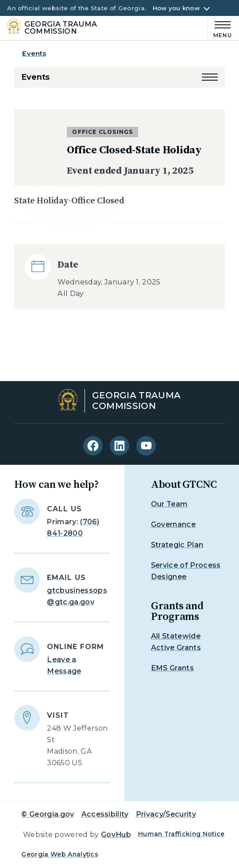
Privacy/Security (166, 814)
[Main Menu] (220, 28)
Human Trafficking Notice (181, 834)
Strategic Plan (177, 545)
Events (34, 53)
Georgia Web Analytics (60, 854)
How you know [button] (176, 8)
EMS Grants (172, 668)
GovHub (116, 835)
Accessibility (105, 814)
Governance (173, 524)
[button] (210, 77)
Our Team (170, 504)
